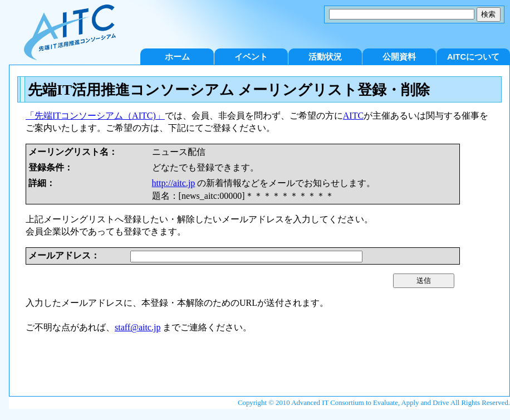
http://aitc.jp (174, 183)
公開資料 (399, 57)
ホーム (177, 57)
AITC (353, 116)
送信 (424, 280)
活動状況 (325, 57)
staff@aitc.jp (138, 327)
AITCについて (473, 57)
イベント (251, 57)
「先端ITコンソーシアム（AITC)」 (95, 116)
